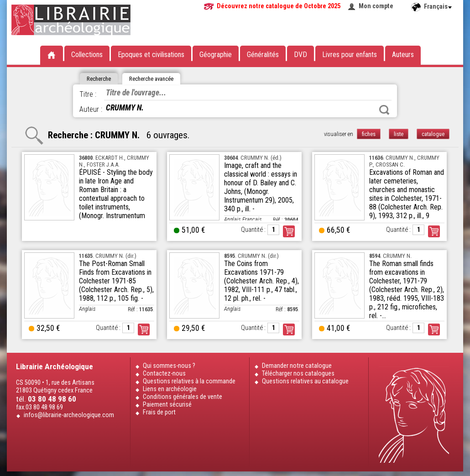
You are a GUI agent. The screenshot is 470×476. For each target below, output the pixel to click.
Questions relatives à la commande (189, 381)
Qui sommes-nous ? (169, 366)
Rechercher (384, 110)
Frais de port (159, 412)
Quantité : (253, 230)
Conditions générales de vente (183, 397)
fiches (369, 134)
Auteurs (403, 55)
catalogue (433, 134)
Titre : (88, 94)
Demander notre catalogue (297, 366)
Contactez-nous (164, 374)
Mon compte (376, 6)
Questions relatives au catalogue (305, 381)
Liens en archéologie (170, 389)
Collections (87, 55)
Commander (289, 231)
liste (399, 134)
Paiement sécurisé (167, 405)
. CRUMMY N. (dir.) (108, 256)
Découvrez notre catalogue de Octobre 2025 (279, 6)
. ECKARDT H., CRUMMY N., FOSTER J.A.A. (114, 161)
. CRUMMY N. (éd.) (253, 158)
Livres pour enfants (350, 55)
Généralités (263, 55)
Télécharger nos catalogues (298, 374)
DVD (300, 55)
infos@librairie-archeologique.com (69, 415)
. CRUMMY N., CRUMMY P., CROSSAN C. (404, 161)
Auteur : (91, 109)
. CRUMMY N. (390, 256)
